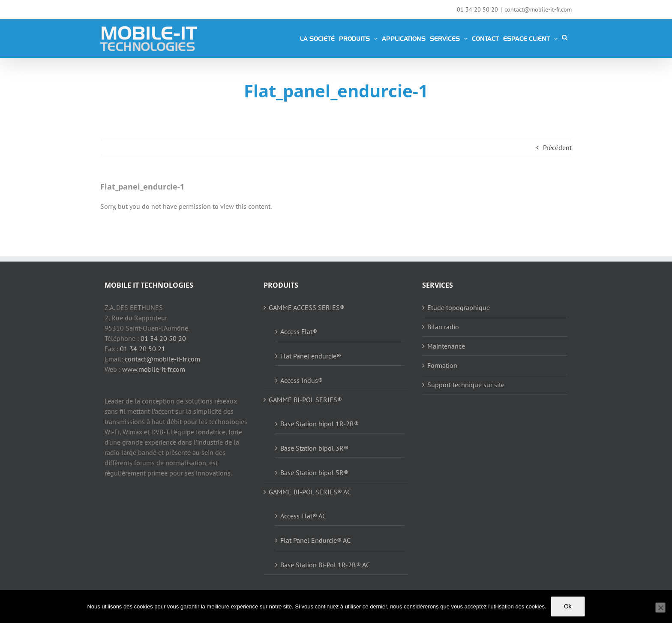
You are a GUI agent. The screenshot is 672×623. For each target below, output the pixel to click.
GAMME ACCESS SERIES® (307, 307)
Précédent (557, 147)
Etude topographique (459, 307)
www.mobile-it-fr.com (154, 369)
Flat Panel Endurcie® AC (315, 540)
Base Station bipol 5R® (314, 473)
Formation (442, 365)
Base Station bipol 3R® (314, 448)
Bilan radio (443, 327)
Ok (568, 606)
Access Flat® (299, 331)
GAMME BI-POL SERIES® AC (310, 492)
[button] (565, 37)
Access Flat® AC (303, 516)
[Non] (660, 608)
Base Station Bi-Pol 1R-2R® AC (325, 565)
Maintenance (446, 346)
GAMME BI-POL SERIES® (305, 400)
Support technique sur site (466, 385)
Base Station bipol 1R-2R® (319, 424)
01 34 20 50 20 (163, 338)
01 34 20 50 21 (143, 349)
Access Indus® (301, 380)
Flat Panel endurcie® (311, 356)
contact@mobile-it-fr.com (538, 9)
